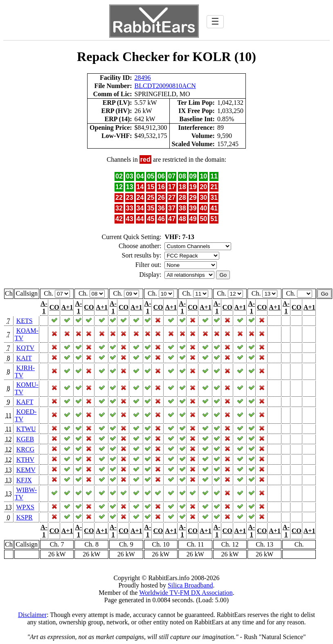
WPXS (25, 507)
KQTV (25, 348)
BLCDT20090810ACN (165, 86)
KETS (25, 321)
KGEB (25, 439)
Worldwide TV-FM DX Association (186, 593)
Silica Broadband (190, 585)
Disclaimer (32, 615)
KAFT (25, 402)
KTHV (25, 460)
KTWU (26, 429)
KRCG (25, 449)
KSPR (25, 517)
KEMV (26, 470)
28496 (143, 78)
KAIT (24, 358)
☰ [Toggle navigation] (215, 21)
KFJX (24, 480)
